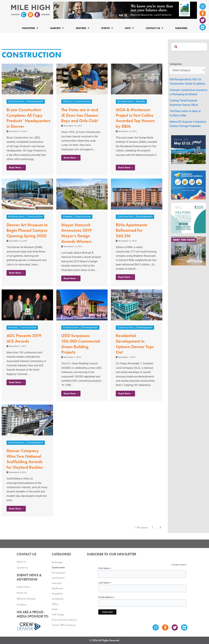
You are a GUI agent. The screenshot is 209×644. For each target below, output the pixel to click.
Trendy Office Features (64, 625)
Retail (55, 609)
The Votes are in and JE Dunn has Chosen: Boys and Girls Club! (80, 115)
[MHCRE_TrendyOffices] (188, 251)
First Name (105, 568)
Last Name (105, 583)
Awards (141, 102)
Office (55, 604)
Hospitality (57, 594)
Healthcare (57, 588)
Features (83, 28)
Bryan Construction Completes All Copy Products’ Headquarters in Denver (28, 118)
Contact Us (154, 28)
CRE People (58, 614)
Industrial (57, 583)
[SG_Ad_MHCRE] (188, 218)
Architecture (125, 102)
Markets (57, 28)
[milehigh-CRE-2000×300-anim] (125, 10)
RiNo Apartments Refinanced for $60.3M (132, 230)
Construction (16, 102)
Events (107, 28)
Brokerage (57, 562)
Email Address (107, 597)
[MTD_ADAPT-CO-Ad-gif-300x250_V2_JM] (188, 149)
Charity (67, 102)
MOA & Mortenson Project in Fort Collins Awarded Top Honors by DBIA (135, 118)
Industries (30, 28)
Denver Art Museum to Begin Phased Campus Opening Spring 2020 (27, 230)
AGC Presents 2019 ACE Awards (24, 338)
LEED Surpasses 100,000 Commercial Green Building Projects (81, 344)
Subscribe (181, 28)
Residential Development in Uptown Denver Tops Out (135, 344)
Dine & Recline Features (64, 620)
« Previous (141, 527)
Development (35, 102)
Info (129, 28)
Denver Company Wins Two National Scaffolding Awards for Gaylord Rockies (25, 459)
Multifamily (58, 599)
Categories (176, 64)
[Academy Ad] (188, 185)
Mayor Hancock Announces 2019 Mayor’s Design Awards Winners (76, 233)
